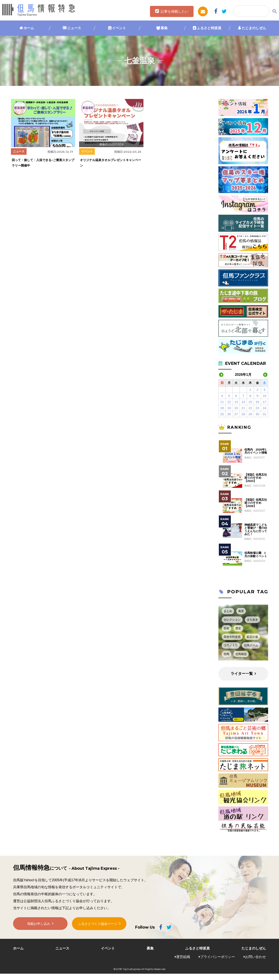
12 (229, 402)
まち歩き (252, 620)
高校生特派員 (232, 637)
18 (222, 408)
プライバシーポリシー (218, 957)
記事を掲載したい (175, 11)
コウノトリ (231, 645)
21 (243, 408)
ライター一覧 (242, 674)
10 (265, 396)
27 (236, 414)
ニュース (74, 28)
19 (229, 408)
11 (222, 402)
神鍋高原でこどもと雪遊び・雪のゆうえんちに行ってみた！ (256, 530)
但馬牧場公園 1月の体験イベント (256, 555)
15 (250, 402)
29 (250, 414)
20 (236, 408)
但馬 (226, 654)
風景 (241, 611)
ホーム (29, 28)
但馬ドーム (251, 645)
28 (243, 414)
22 (250, 408)
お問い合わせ (255, 957)
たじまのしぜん (254, 28)
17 (265, 402)
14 (243, 402)
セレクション (232, 620)
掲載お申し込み (39, 925)
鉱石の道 (252, 637)
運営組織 (183, 957)
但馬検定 (241, 654)
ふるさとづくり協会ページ (98, 925)
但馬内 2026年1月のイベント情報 (256, 451)
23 (257, 408)
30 (257, 414)
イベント (119, 28)
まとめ (228, 611)
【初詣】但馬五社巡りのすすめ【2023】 (256, 478)
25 (222, 414)
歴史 (238, 628)
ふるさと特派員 (209, 28)
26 (229, 414)
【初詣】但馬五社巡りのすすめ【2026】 (256, 503)
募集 (164, 28)
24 (265, 408)
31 (265, 414)
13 (236, 402)
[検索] (251, 11)
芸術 (226, 628)
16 (257, 402)
